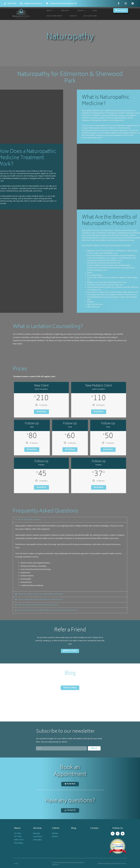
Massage (37, 833)
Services (66, 11)
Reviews (56, 833)
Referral (55, 836)
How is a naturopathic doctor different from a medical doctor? (42, 599)
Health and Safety (55, 16)
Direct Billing (19, 842)
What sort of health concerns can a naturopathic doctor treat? (42, 594)
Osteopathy (38, 839)
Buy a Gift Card (90, 16)
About (50, 11)
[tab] (70, 520)
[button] (121, 10)
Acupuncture (38, 836)
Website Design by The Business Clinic (112, 863)
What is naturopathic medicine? (30, 520)
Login (16, 863)
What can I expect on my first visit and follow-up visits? (39, 605)
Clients (82, 11)
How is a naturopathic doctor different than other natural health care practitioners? (50, 610)
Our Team (18, 836)
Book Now (41, 412)
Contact (73, 16)
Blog (95, 11)
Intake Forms (19, 839)
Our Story (18, 833)
